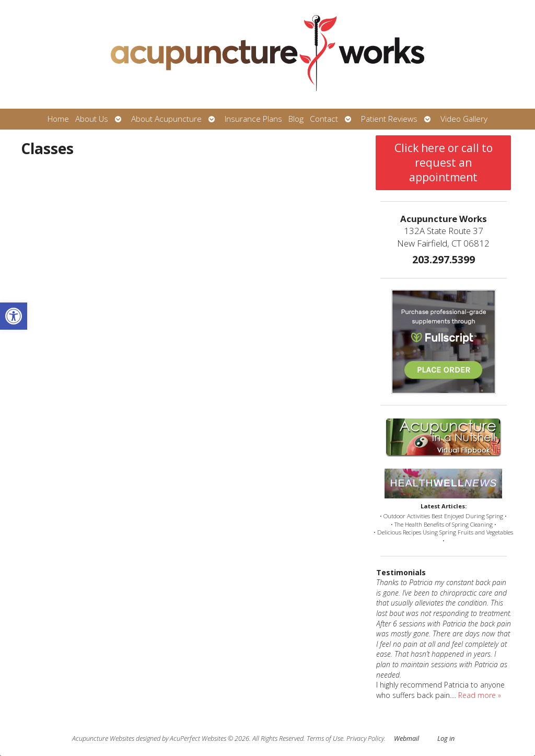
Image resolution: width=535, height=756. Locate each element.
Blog (296, 119)
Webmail (406, 738)
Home (58, 119)
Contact (324, 119)
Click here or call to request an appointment (444, 162)
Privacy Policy (365, 738)
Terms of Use (325, 738)
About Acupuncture (166, 119)
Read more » (480, 695)
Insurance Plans (253, 119)
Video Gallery (464, 119)
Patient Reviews (389, 119)
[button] (14, 316)
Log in (446, 738)
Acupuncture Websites (103, 738)
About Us (92, 119)
